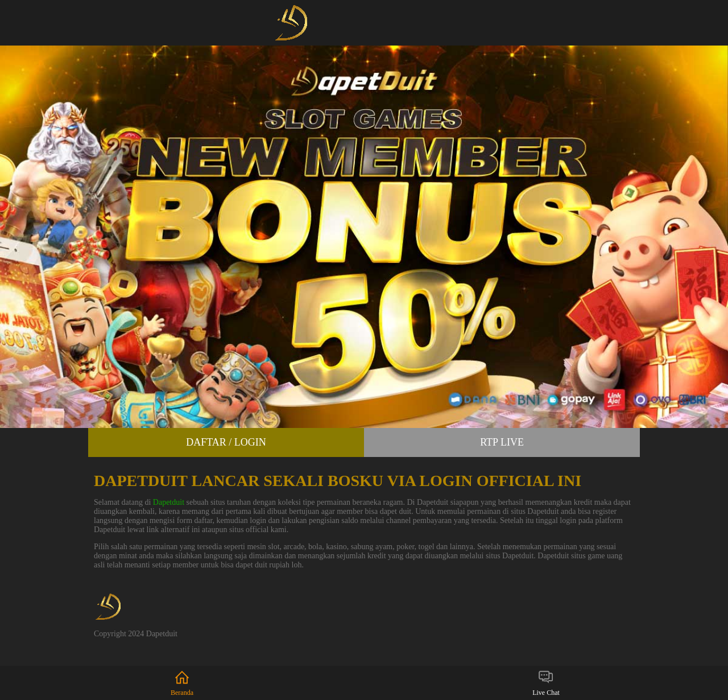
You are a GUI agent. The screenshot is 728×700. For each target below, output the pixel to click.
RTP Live (502, 442)
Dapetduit (169, 502)
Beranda (182, 683)
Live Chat (546, 683)
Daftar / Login (226, 442)
